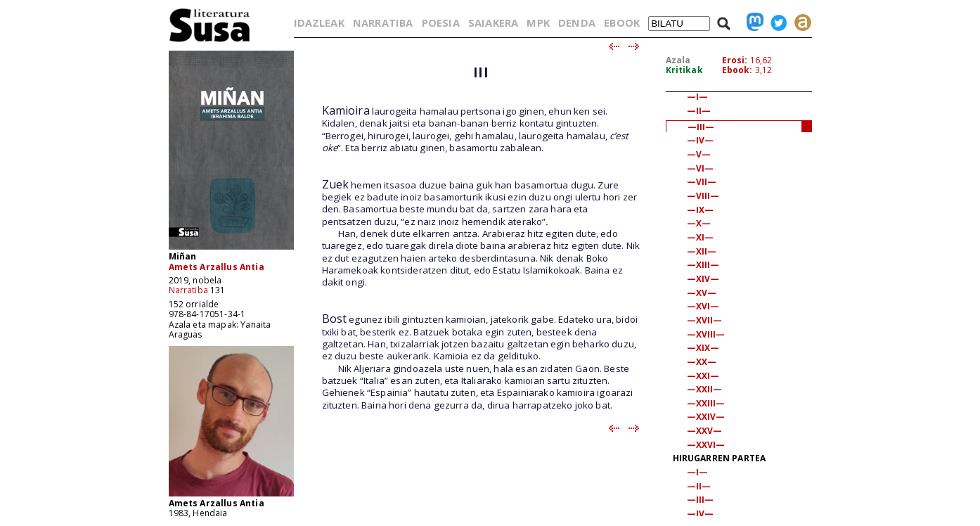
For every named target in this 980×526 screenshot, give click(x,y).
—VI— (701, 168)
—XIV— (703, 279)
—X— (699, 223)
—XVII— (705, 320)
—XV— (702, 293)
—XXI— (703, 376)
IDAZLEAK (319, 23)
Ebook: (737, 70)
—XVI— (703, 306)
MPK (538, 23)
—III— (701, 127)
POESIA (441, 23)
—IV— (701, 140)
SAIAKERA (493, 23)
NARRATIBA (383, 23)
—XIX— (703, 348)
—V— (699, 154)
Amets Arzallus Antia (217, 267)
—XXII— (705, 389)
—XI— (701, 237)
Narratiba (188, 290)
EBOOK (622, 23)
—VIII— (703, 196)
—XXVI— (706, 445)
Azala (678, 60)
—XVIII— (706, 334)
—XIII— (703, 265)
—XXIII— (706, 403)
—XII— (702, 251)
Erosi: (735, 60)
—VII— (702, 182)
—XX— (702, 362)
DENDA (577, 23)
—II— (699, 111)
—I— (697, 97)
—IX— (701, 210)
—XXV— (705, 431)
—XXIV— (706, 417)
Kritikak (684, 70)
